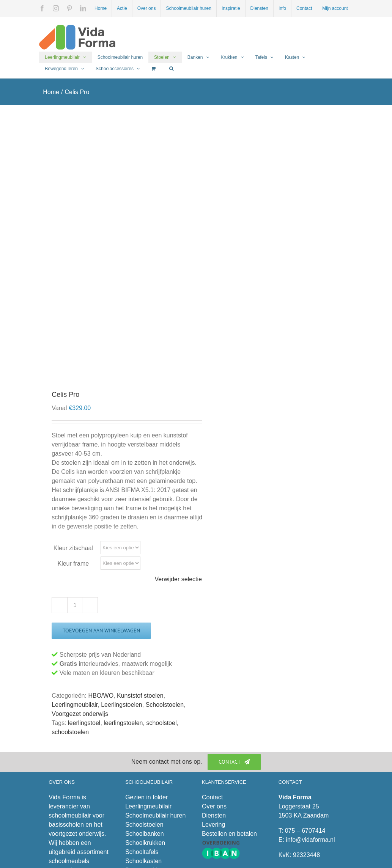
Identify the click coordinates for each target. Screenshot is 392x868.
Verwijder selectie (179, 579)
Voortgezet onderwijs (80, 714)
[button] (171, 69)
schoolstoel (161, 723)
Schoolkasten (143, 861)
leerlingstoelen (123, 723)
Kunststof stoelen (140, 696)
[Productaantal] (75, 605)
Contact (212, 797)
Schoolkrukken (145, 843)
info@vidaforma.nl (310, 840)
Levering (213, 825)
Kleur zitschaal (73, 548)
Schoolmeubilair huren (155, 815)
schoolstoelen (70, 732)
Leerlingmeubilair (75, 705)
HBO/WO (101, 696)
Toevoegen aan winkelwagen (101, 631)
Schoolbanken (144, 834)
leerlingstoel (84, 723)
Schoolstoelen (165, 705)
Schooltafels (142, 852)
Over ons (214, 806)
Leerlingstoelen (122, 705)
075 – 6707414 (305, 831)
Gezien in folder (146, 797)
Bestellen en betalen (229, 834)
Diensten (214, 815)
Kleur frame (73, 564)
